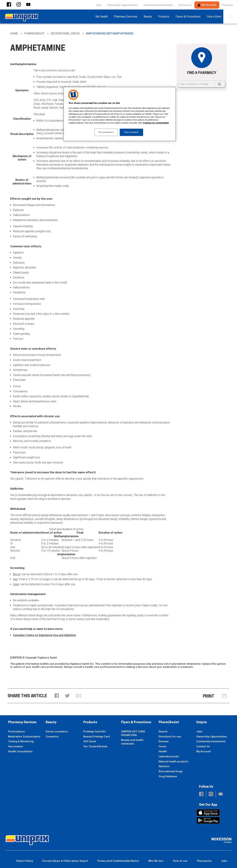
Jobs (99, 5)
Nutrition (164, 766)
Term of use (180, 861)
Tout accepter (131, 132)
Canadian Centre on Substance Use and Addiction (45, 635)
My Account (207, 5)
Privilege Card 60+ (95, 732)
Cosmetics (52, 737)
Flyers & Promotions (136, 722)
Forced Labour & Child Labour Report (65, 861)
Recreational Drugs (171, 771)
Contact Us (185, 5)
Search (163, 732)
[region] (120, 114)
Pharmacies (204, 861)
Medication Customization (24, 737)
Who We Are (156, 861)
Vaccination (16, 746)
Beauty (51, 722)
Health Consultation (20, 751)
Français (227, 5)
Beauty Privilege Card (97, 737)
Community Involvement (158, 5)
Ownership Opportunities (123, 5)
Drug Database (168, 776)
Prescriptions (16, 732)
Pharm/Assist (169, 722)
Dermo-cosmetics (57, 732)
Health (163, 751)
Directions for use (170, 737)
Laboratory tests (169, 756)
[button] (9, 5)
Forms (163, 746)
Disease (164, 741)
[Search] (220, 84)
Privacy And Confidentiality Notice (118, 861)
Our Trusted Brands (95, 746)
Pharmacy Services (22, 722)
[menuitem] (103, 17)
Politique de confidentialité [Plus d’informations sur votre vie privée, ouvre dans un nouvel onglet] (156, 123)
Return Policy (25, 861)
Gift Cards (90, 741)
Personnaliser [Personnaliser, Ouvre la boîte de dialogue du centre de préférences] (106, 132)
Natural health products (173, 761)
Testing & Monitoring (21, 741)
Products (90, 722)
